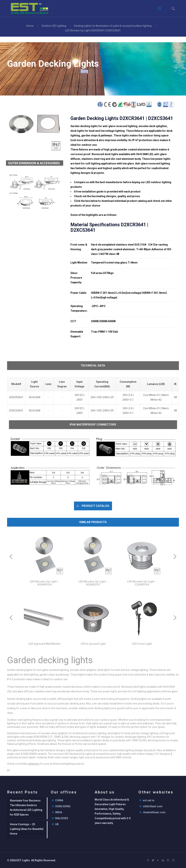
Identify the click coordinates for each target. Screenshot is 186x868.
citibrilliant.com (153, 806)
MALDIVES (62, 818)
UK (57, 824)
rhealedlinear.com (154, 812)
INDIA (59, 812)
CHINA (59, 800)
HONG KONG (63, 806)
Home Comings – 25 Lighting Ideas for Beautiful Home (27, 829)
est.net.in (149, 800)
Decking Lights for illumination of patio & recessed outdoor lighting (113, 26)
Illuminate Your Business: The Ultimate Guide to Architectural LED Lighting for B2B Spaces (26, 808)
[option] (44, 561)
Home (30, 26)
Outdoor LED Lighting (54, 26)
